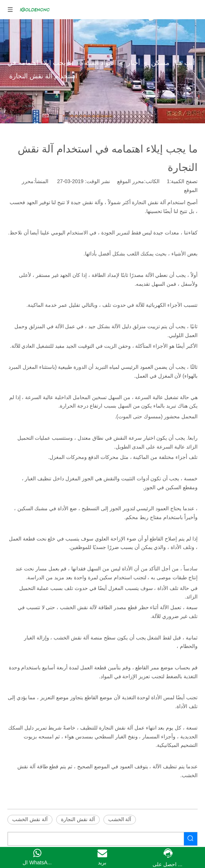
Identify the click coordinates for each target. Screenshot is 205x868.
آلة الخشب (120, 819)
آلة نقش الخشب (30, 819)
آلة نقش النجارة (78, 819)
